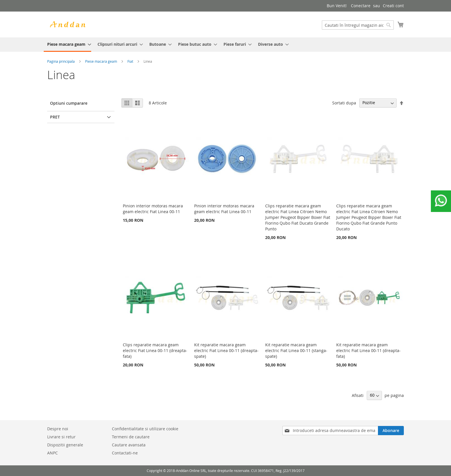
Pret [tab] (55, 117)
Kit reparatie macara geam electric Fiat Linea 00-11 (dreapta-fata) (368, 350)
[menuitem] (67, 45)
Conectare (361, 6)
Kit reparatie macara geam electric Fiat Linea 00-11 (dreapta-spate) (226, 350)
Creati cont (393, 6)
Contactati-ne (125, 453)
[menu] (225, 45)
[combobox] (358, 25)
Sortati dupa (344, 103)
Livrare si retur (61, 437)
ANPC (52, 453)
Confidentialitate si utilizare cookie (145, 429)
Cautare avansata (129, 445)
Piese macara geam (101, 61)
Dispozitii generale (65, 445)
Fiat (130, 61)
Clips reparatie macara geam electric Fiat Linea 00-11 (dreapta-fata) (155, 350)
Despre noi (58, 429)
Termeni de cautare (131, 437)
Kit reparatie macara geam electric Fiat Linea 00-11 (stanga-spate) (296, 350)
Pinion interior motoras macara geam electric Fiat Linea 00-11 (153, 209)
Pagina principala (61, 61)
